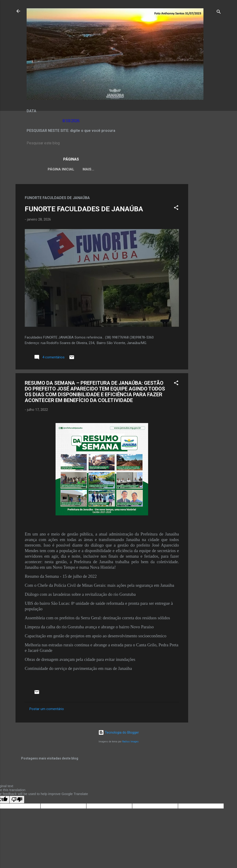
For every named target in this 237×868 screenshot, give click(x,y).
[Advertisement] (207, 254)
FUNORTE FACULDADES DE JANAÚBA (84, 210)
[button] (176, 209)
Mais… (188, 169)
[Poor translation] (17, 800)
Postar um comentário (47, 710)
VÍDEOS (168, 169)
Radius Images (130, 742)
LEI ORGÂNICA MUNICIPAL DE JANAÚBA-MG (116, 169)
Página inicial (57, 169)
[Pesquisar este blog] (118, 143)
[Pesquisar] (219, 13)
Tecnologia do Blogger (119, 733)
